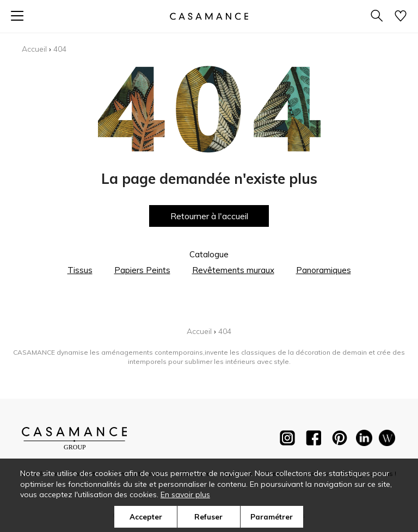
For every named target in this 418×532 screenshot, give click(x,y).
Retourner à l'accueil (209, 216)
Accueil (34, 49)
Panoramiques (324, 270)
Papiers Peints (142, 270)
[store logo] (209, 16)
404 (60, 49)
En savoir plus (185, 494)
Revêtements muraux (233, 270)
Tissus (80, 270)
